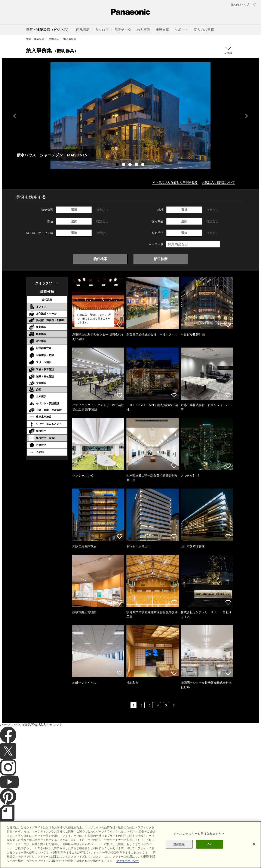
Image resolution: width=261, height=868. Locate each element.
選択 (74, 210)
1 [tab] (118, 165)
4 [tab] (137, 165)
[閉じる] (254, 855)
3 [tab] (130, 165)
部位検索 (161, 259)
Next (246, 116)
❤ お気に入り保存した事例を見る (175, 182)
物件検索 (100, 259)
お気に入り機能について (218, 182)
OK (210, 855)
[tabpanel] (130, 116)
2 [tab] (124, 165)
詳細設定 (179, 855)
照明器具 (54, 39)
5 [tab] (143, 165)
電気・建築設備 (35, 39)
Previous (15, 116)
